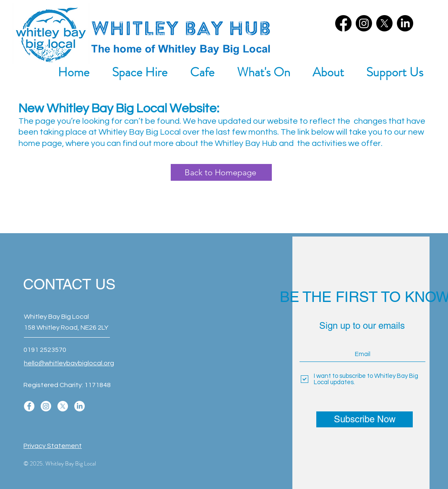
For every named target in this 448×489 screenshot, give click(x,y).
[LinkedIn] (405, 23)
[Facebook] (343, 23)
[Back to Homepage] (221, 172)
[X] (384, 23)
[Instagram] (364, 23)
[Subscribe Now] (365, 419)
